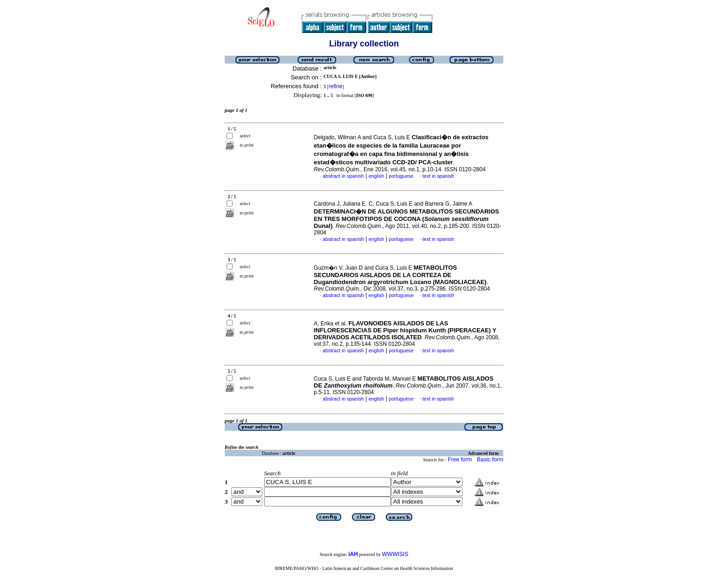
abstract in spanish (343, 176)
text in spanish (438, 176)
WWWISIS (395, 554)
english (377, 176)
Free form (460, 460)
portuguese (401, 176)
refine (336, 86)
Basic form (490, 460)
